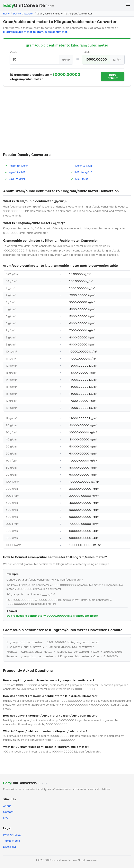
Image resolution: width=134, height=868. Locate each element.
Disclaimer (10, 847)
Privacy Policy (12, 835)
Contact (8, 812)
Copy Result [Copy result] (113, 77)
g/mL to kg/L (81, 179)
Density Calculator (23, 14)
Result (87, 52)
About (7, 806)
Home (6, 14)
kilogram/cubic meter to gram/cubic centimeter (35, 32)
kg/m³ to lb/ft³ (16, 172)
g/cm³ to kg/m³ (82, 166)
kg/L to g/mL (15, 179)
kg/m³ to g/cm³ (16, 166)
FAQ (6, 818)
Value (13, 52)
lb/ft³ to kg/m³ (81, 172)
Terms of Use (12, 841)
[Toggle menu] (128, 5)
